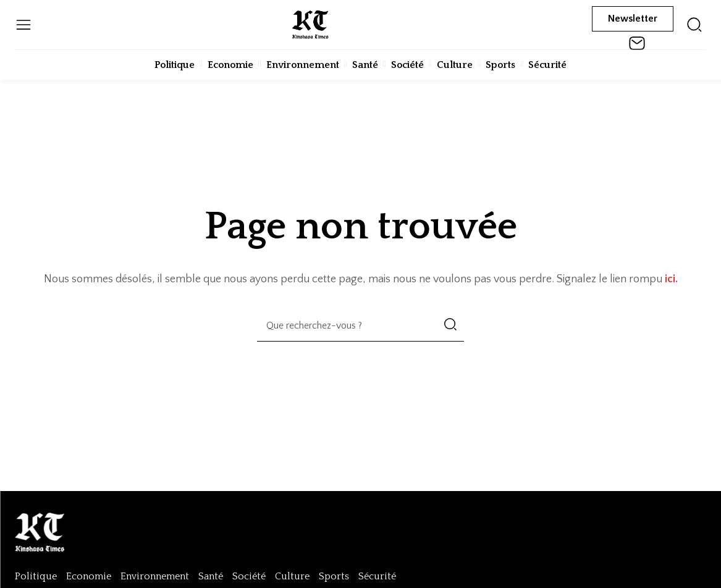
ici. (671, 279)
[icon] (694, 25)
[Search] (450, 325)
